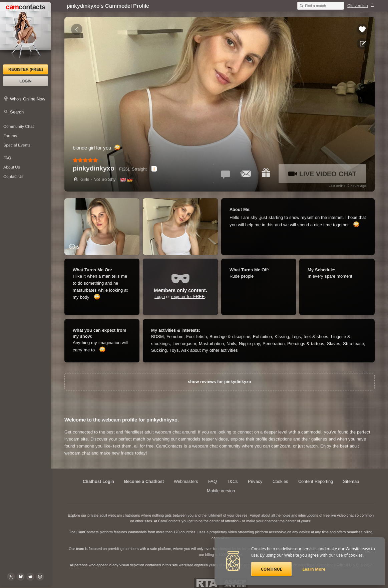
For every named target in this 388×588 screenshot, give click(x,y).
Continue (271, 569)
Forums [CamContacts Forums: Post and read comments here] (10, 136)
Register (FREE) (26, 69)
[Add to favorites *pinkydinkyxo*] (362, 29)
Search (17, 112)
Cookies (280, 481)
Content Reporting (316, 481)
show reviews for (220, 382)
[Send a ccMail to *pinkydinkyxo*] (246, 174)
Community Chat (19, 126)
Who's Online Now (28, 99)
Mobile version (221, 491)
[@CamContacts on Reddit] (30, 577)
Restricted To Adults (207, 583)
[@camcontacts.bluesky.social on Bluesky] (21, 577)
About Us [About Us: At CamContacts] (12, 167)
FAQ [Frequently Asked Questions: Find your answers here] (7, 158)
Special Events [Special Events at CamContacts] (17, 145)
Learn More (314, 569)
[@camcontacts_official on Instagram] (40, 577)
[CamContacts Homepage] (26, 33)
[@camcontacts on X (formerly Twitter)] (11, 577)
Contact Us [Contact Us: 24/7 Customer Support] (13, 177)
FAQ (213, 481)
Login (26, 81)
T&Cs (232, 481)
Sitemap (351, 481)
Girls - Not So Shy (94, 179)
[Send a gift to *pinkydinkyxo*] (266, 174)
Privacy (255, 481)
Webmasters (186, 481)
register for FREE (188, 297)
